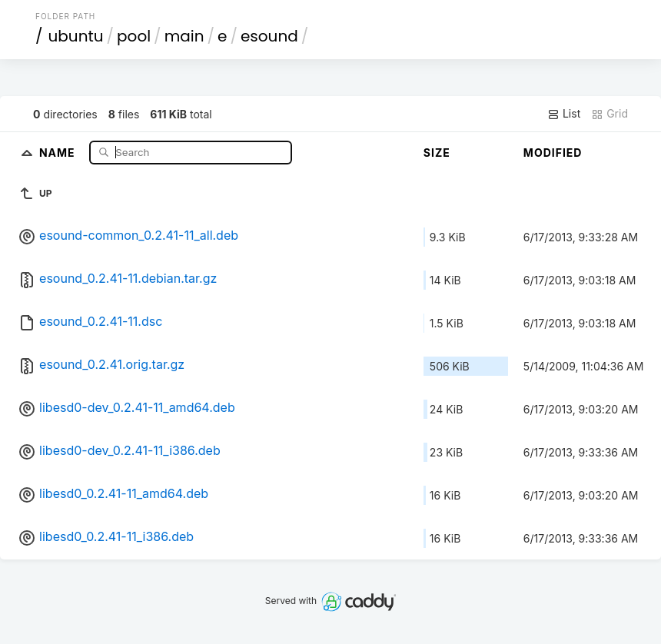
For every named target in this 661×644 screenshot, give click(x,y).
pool (134, 36)
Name (59, 152)
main (184, 36)
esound (269, 36)
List (564, 114)
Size (437, 153)
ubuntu (76, 36)
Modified (553, 153)
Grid (610, 114)
